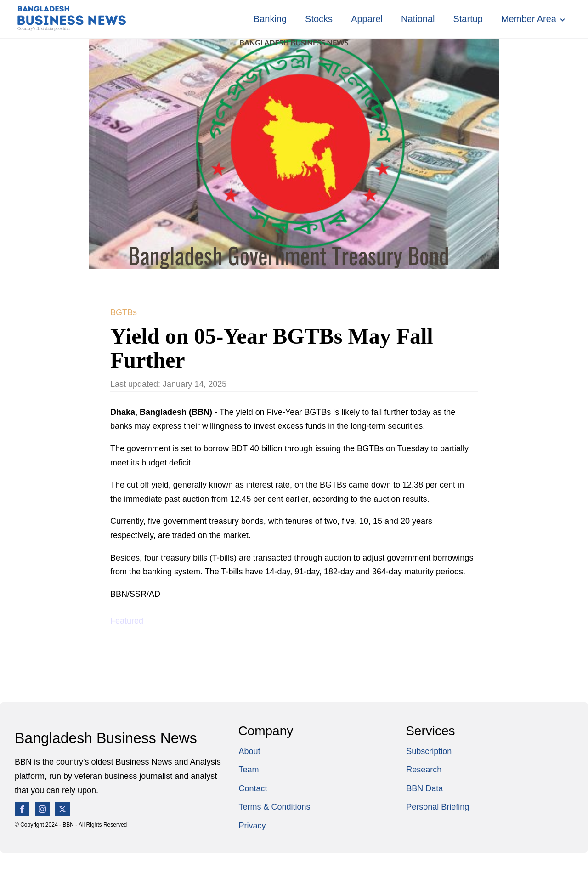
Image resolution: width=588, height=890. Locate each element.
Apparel (367, 19)
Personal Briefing (438, 807)
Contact (253, 788)
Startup (468, 19)
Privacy (252, 826)
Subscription (429, 751)
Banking (270, 19)
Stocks (319, 19)
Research (424, 770)
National (418, 19)
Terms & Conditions (274, 807)
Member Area (529, 19)
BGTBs (124, 312)
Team (249, 770)
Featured (127, 621)
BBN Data (424, 788)
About (249, 751)
